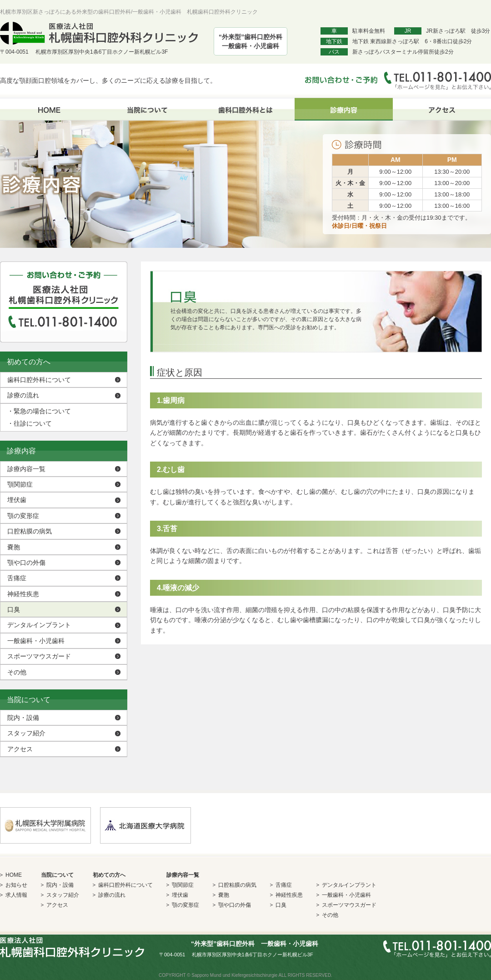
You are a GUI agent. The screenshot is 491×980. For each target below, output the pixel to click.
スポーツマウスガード (39, 656)
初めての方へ (109, 875)
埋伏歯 (17, 500)
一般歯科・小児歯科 (36, 641)
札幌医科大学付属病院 (45, 825)
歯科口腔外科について (39, 380)
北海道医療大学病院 (145, 825)
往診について (30, 423)
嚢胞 (14, 547)
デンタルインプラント (39, 625)
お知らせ (16, 885)
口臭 (14, 609)
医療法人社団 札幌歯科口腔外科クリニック (99, 33)
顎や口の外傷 (26, 563)
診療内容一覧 (26, 469)
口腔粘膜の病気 (30, 531)
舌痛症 (17, 578)
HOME (49, 109)
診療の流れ (23, 395)
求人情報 (16, 895)
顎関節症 (20, 484)
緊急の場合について (39, 411)
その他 (17, 672)
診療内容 (344, 109)
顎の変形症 (23, 516)
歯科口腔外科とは (245, 109)
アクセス (442, 109)
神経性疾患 (23, 594)
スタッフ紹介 (26, 733)
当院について (147, 109)
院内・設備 (23, 718)
